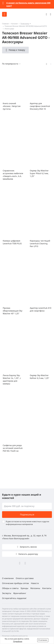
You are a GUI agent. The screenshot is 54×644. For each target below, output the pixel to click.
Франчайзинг (20, 593)
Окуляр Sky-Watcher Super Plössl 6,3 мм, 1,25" (39, 173)
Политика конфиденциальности (15, 636)
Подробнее (18, 641)
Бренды (25, 588)
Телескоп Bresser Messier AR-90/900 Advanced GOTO (26, 26)
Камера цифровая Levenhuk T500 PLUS (12, 242)
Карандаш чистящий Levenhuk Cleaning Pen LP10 (40, 243)
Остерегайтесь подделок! (14, 598)
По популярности (10, 64)
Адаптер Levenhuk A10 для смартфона (41, 309)
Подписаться (27, 515)
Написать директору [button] (28, 554)
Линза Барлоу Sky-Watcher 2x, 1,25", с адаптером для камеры (12, 379)
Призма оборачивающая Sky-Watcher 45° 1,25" (13, 311)
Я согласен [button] (43, 640)
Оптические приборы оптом (15, 583)
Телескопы (25, 24)
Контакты (47, 588)
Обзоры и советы (10, 588)
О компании (8, 578)
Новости (35, 583)
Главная (5, 24)
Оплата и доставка (25, 578)
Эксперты (7, 593)
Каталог (15, 24)
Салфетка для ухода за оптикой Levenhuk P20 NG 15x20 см (13, 448)
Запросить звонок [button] (28, 547)
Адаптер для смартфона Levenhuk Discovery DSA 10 (40, 106)
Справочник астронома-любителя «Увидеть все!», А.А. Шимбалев (13, 175)
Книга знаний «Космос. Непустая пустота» (12, 106)
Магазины (35, 588)
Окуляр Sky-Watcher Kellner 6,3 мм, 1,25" (39, 377)
